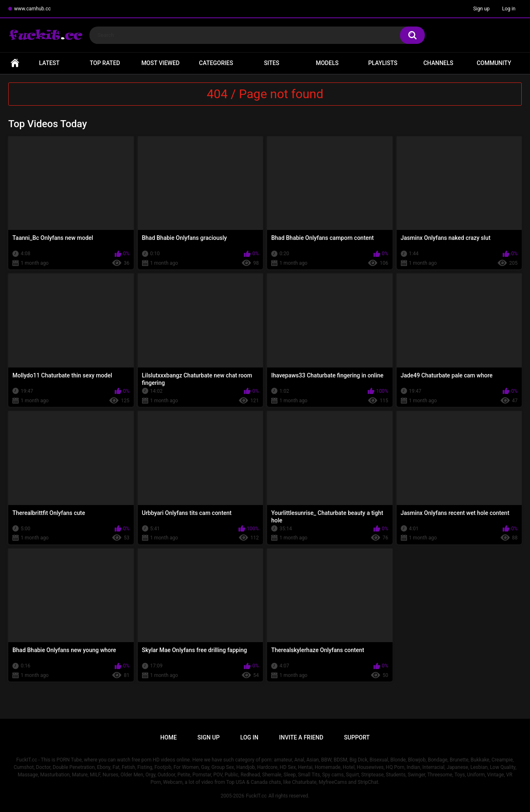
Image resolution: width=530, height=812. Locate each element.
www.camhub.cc (33, 9)
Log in (509, 9)
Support (357, 737)
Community (494, 63)
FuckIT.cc (256, 796)
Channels (438, 63)
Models (327, 63)
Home (15, 63)
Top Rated (105, 63)
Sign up (482, 9)
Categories (216, 63)
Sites (271, 63)
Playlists (383, 63)
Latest (49, 63)
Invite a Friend (301, 737)
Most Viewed (160, 63)
